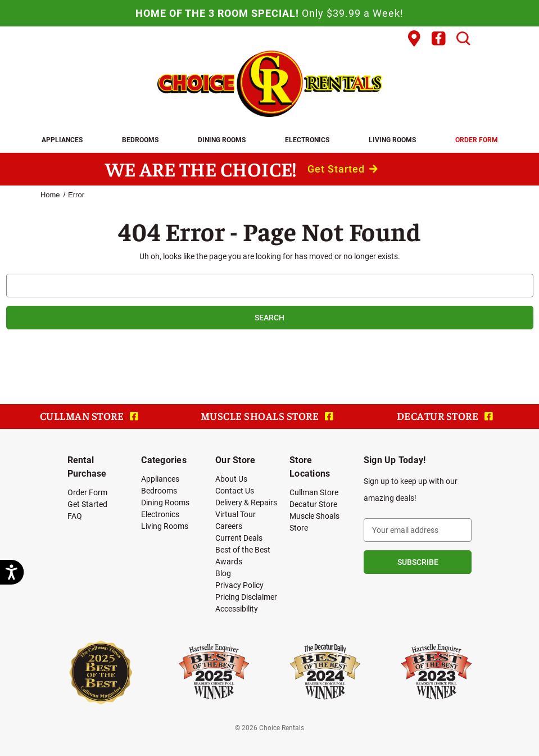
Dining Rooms (222, 139)
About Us (231, 479)
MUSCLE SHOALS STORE (267, 416)
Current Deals (239, 538)
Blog (223, 573)
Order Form (477, 139)
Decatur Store (313, 504)
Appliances (62, 139)
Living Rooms (392, 139)
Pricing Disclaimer (246, 597)
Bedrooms (140, 139)
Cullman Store (314, 492)
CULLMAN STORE (89, 416)
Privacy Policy (239, 585)
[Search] (463, 39)
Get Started (343, 169)
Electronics (307, 139)
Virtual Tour (235, 514)
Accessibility (237, 608)
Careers (229, 526)
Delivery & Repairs (246, 502)
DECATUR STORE (445, 416)
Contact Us (235, 490)
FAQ (75, 516)
